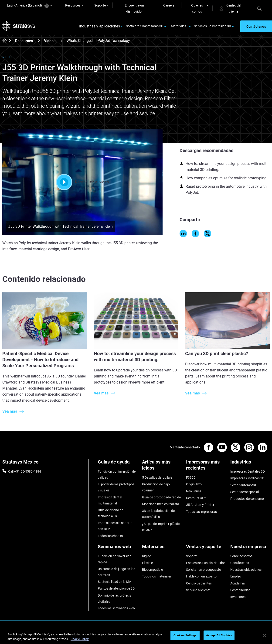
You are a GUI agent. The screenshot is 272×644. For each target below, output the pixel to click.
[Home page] (3, 41)
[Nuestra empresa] (250, 548)
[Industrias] (250, 464)
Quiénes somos (197, 8)
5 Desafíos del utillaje (157, 477)
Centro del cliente (230, 8)
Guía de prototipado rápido (161, 497)
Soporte (100, 5)
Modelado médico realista (161, 504)
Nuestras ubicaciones (246, 570)
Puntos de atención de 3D (116, 588)
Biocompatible (152, 570)
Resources (73, 5)
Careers (169, 5)
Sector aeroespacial (245, 492)
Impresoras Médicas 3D (247, 478)
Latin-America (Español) (29, 6)
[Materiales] (162, 548)
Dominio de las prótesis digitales (114, 598)
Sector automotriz (243, 485)
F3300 (191, 477)
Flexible (147, 563)
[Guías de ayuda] (118, 464)
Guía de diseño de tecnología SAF (110, 513)
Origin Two (194, 484)
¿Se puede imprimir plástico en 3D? (162, 527)
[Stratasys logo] (19, 26)
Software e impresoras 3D (145, 26)
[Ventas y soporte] (206, 548)
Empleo (236, 576)
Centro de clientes (199, 583)
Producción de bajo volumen (156, 487)
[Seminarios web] (118, 548)
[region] (136, 636)
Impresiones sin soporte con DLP (115, 526)
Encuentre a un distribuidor (206, 563)
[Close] (265, 635)
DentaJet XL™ (196, 498)
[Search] (259, 8)
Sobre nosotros (241, 556)
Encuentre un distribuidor (134, 8)
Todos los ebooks (110, 536)
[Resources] (39, 41)
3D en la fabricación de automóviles (158, 514)
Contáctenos (240, 563)
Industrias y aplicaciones (100, 26)
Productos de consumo (247, 499)
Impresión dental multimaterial (110, 500)
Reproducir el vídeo (82, 182)
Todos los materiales (157, 576)
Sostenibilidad (240, 590)
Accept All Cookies (219, 635)
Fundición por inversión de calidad (117, 474)
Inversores (238, 597)
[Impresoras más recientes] (206, 467)
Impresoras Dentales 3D (248, 471)
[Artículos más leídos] (162, 467)
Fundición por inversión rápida (115, 559)
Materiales (178, 26)
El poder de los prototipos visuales (116, 487)
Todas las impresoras (201, 512)
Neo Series (194, 491)
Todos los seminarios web (116, 608)
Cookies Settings (185, 635)
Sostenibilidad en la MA (114, 582)
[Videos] (61, 41)
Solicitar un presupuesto (204, 570)
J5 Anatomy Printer (200, 505)
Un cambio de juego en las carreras (116, 572)
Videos (50, 41)
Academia (238, 583)
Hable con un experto (201, 576)
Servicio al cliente (198, 590)
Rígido (147, 556)
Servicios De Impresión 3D (212, 26)
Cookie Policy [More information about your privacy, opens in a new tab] (80, 639)
